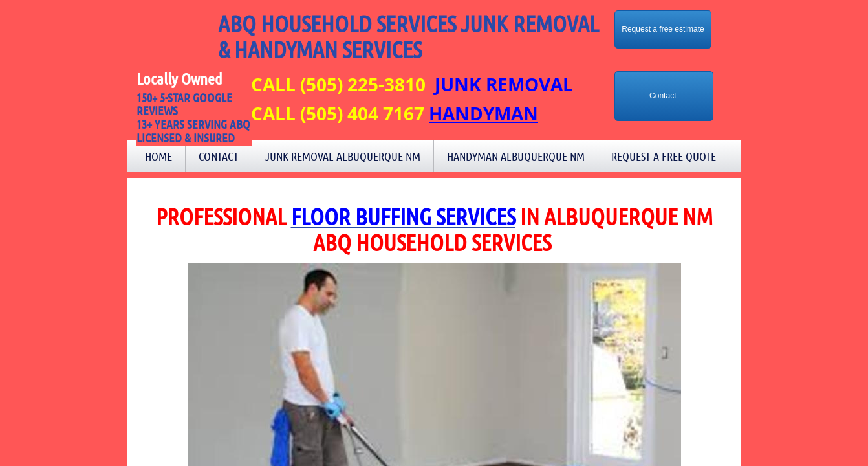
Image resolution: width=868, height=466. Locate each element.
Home (158, 156)
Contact (219, 156)
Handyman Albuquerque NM (516, 156)
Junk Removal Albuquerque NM (343, 156)
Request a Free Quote (664, 156)
